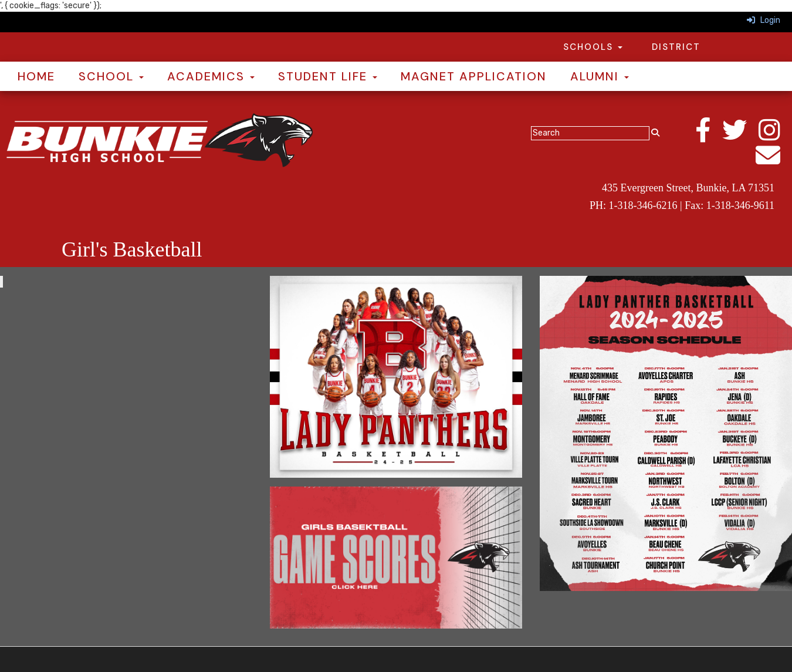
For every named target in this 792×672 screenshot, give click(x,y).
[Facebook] (709, 136)
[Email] (774, 162)
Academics (211, 76)
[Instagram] (775, 136)
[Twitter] (740, 136)
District (676, 47)
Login (764, 20)
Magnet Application (474, 76)
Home (36, 76)
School (111, 76)
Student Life (328, 76)
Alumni (600, 76)
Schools (593, 47)
